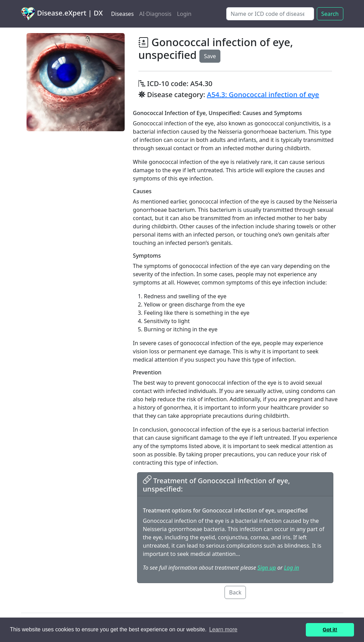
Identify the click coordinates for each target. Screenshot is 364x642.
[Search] (270, 14)
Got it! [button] (330, 630)
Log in (292, 568)
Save (210, 56)
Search (330, 14)
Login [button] (184, 14)
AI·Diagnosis (155, 14)
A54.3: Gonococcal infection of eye (263, 95)
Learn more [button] (223, 629)
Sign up (267, 568)
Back (235, 592)
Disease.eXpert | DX (62, 14)
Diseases (122, 14)
